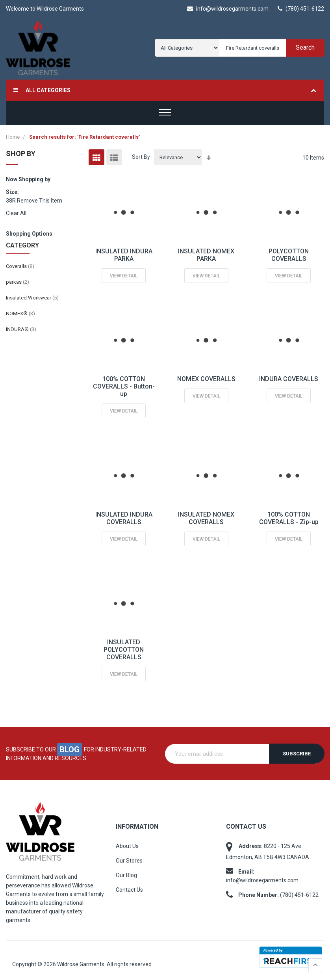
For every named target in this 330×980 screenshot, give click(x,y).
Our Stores (129, 861)
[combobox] (270, 48)
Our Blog (126, 875)
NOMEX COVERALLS (206, 379)
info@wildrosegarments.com (228, 9)
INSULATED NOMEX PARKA (206, 255)
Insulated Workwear (32, 298)
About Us (127, 846)
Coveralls (20, 266)
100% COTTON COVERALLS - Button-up (124, 386)
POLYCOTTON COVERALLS (289, 255)
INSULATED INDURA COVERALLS (124, 518)
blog (70, 749)
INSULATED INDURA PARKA (124, 255)
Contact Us (129, 890)
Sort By (141, 157)
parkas (18, 282)
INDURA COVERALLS (289, 379)
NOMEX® (20, 313)
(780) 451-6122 (301, 9)
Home (13, 137)
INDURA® (21, 329)
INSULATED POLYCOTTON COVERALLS (124, 650)
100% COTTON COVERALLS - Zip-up (289, 518)
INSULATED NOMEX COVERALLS (206, 518)
